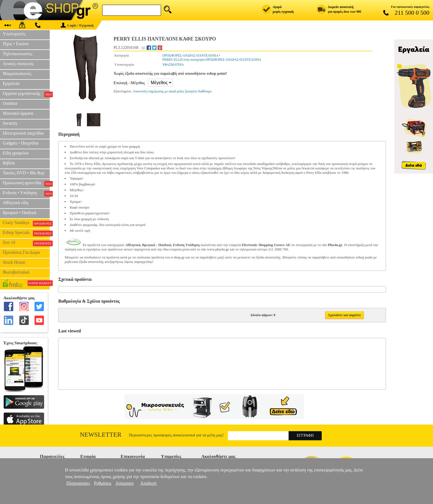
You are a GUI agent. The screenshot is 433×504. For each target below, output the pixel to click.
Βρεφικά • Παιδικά (19, 213)
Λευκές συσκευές (18, 64)
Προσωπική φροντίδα (26, 183)
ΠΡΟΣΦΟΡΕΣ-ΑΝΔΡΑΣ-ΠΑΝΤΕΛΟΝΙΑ (190, 55)
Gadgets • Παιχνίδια (21, 143)
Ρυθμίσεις (103, 483)
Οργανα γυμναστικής (26, 94)
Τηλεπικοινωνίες (18, 54)
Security (10, 123)
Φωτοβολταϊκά (16, 272)
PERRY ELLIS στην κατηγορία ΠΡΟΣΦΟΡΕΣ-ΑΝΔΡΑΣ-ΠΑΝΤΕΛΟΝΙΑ (212, 60)
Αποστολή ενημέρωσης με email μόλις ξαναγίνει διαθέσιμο (172, 91)
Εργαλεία (11, 83)
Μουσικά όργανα (18, 113)
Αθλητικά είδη (16, 203)
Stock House (14, 262)
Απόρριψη (125, 483)
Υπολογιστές (14, 34)
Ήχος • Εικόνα (16, 44)
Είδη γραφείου (16, 153)
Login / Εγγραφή (77, 25)
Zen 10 (26, 243)
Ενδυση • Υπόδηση (26, 193)
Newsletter (101, 435)
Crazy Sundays (26, 223)
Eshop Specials (26, 233)
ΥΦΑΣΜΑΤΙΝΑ (173, 65)
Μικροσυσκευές (17, 74)
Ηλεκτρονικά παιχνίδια (23, 133)
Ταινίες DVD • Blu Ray (24, 173)
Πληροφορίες (78, 483)
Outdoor (10, 103)
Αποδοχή (148, 483)
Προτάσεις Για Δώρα (21, 252)
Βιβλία (9, 163)
